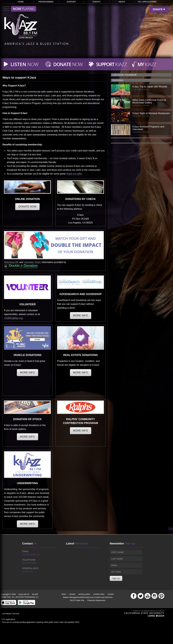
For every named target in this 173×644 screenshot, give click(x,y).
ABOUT (122, 2)
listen (64, 594)
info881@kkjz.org (13, 318)
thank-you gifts (74, 174)
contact (111, 594)
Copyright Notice (10, 614)
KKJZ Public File (77, 600)
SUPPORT (71, 2)
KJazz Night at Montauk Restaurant (151, 113)
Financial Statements (96, 600)
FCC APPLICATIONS (147, 2)
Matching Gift (11, 262)
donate (72, 594)
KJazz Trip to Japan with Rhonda (150, 87)
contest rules (99, 594)
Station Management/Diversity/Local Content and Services (88, 597)
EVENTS (97, 2)
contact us (28, 571)
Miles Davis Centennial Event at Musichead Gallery (149, 101)
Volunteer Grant (32, 262)
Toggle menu (20, 9)
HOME (21, 2)
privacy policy (84, 594)
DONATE (159, 9)
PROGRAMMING (46, 2)
